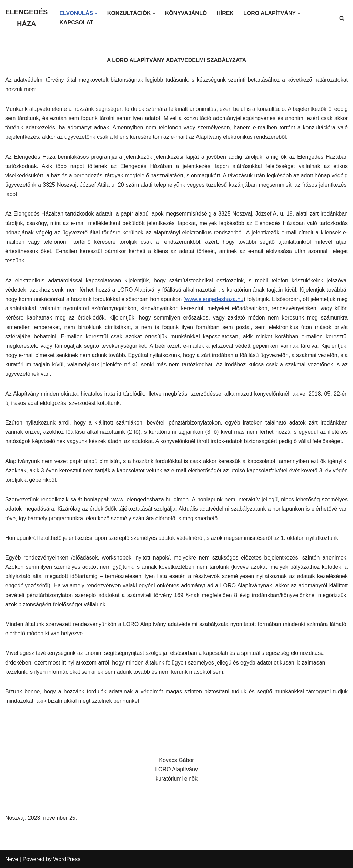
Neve (12, 859)
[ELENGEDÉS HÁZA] (26, 18)
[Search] (342, 18)
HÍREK (225, 13)
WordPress (67, 859)
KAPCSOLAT (76, 23)
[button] (96, 13)
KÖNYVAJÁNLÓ (186, 13)
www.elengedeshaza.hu (214, 299)
